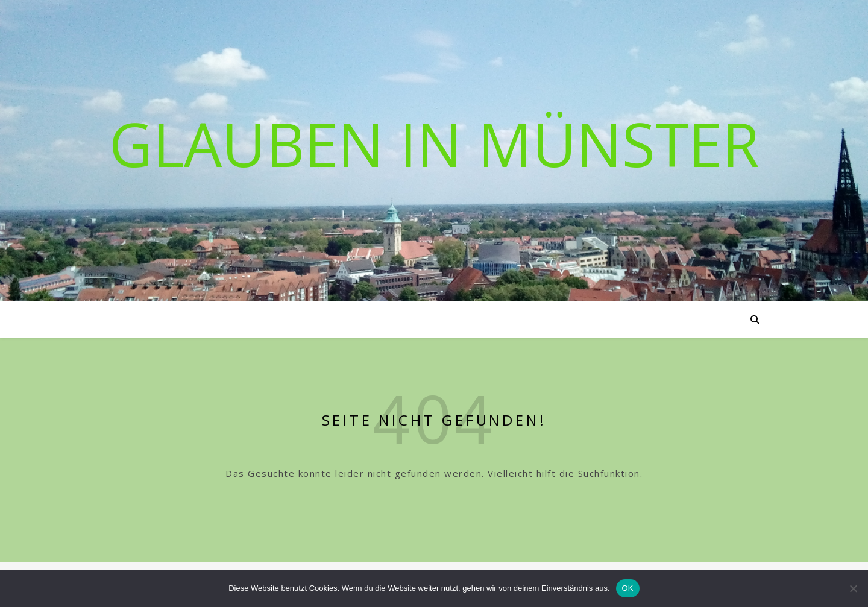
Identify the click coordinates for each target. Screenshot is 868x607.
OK (628, 588)
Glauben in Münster (434, 143)
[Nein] (853, 588)
